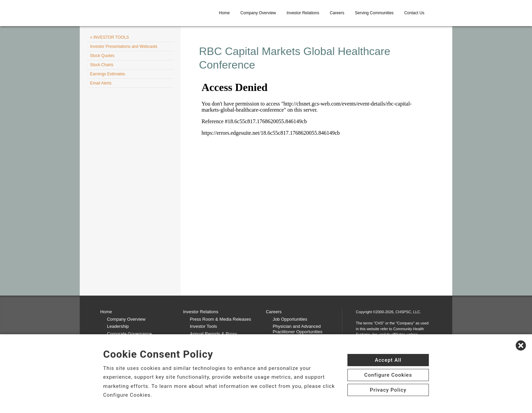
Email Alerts (101, 83)
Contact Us (414, 13)
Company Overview (258, 13)
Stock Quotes (102, 56)
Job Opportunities (290, 319)
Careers (337, 13)
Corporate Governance (129, 334)
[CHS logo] (149, 13)
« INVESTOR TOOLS (109, 37)
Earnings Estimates (107, 74)
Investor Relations (303, 13)
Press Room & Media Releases (220, 319)
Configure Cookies (388, 375)
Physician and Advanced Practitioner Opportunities (298, 329)
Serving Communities (374, 13)
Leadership (118, 326)
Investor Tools (203, 326)
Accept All (388, 360)
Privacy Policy (388, 390)
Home (224, 13)
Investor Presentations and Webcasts (124, 46)
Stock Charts (102, 65)
